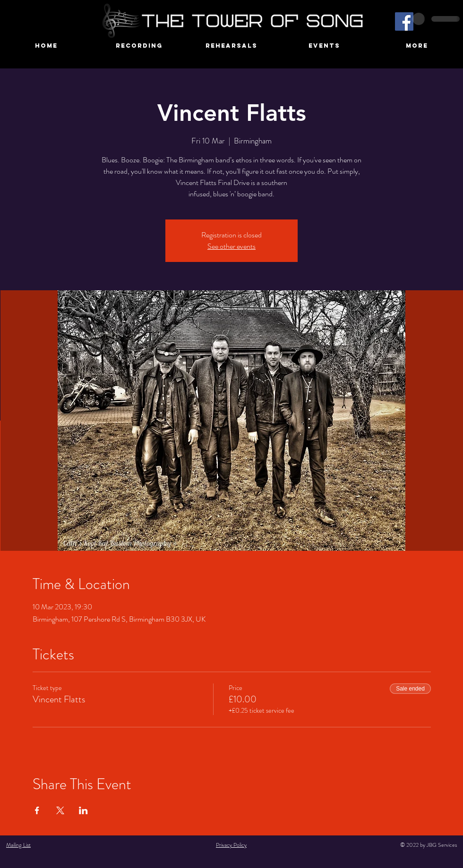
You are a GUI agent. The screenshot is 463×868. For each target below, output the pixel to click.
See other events (231, 246)
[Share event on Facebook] (37, 810)
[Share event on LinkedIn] (83, 810)
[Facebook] (404, 21)
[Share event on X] (60, 810)
